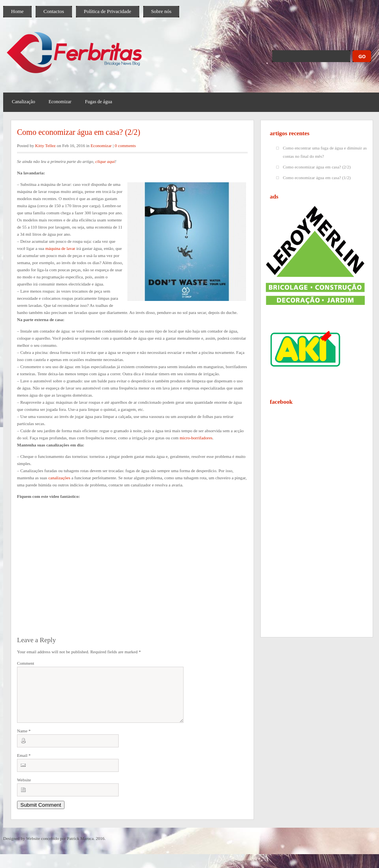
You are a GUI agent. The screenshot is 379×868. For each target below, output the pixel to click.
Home (17, 11)
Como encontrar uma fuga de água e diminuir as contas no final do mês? (325, 152)
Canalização (24, 102)
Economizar (60, 102)
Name (24, 740)
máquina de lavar (60, 248)
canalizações (59, 478)
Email (24, 765)
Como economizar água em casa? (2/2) (79, 132)
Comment (26, 663)
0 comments (125, 146)
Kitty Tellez (45, 146)
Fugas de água (99, 102)
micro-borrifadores (196, 438)
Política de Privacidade (108, 11)
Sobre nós (161, 11)
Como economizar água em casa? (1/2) (317, 178)
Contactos (54, 11)
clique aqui (105, 161)
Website (24, 789)
